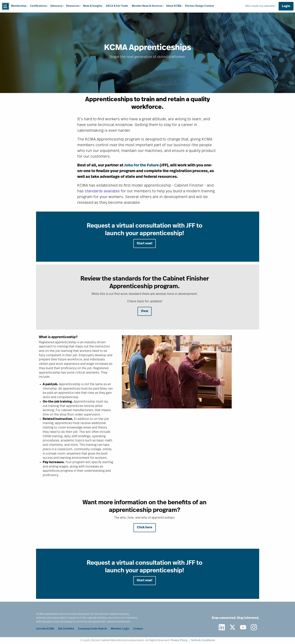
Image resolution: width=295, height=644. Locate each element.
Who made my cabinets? (260, 6)
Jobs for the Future (141, 165)
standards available (102, 191)
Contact (138, 629)
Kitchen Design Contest (200, 6)
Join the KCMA (45, 629)
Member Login (120, 629)
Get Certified (66, 629)
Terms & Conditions (203, 640)
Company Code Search (92, 629)
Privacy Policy (179, 640)
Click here (145, 528)
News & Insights (93, 6)
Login (286, 6)
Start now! (145, 244)
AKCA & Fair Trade (117, 6)
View (145, 311)
